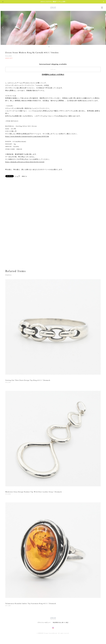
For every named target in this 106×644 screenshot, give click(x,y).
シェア (17, 176)
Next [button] (103, 27)
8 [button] (57, 47)
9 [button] (59, 47)
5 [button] (53, 47)
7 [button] (56, 47)
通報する (24, 176)
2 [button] (49, 47)
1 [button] (48, 47)
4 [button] (52, 47)
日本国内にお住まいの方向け (53, 75)
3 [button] (50, 47)
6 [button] (55, 47)
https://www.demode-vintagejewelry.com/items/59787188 (27, 136)
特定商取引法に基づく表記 (61, 622)
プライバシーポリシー (44, 622)
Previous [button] (3, 27)
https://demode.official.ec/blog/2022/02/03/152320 (25, 162)
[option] (18, 27)
